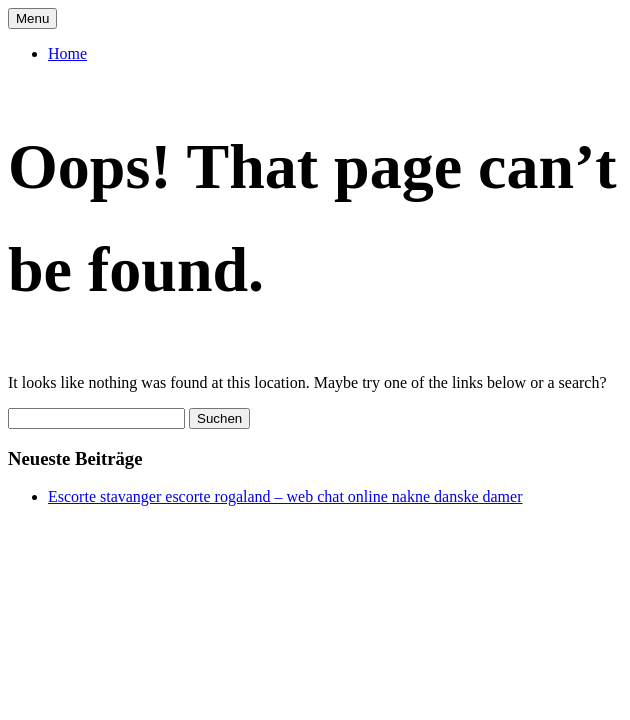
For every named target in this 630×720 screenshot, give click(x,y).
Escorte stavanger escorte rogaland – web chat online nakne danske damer (285, 496)
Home (67, 53)
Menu (32, 18)
